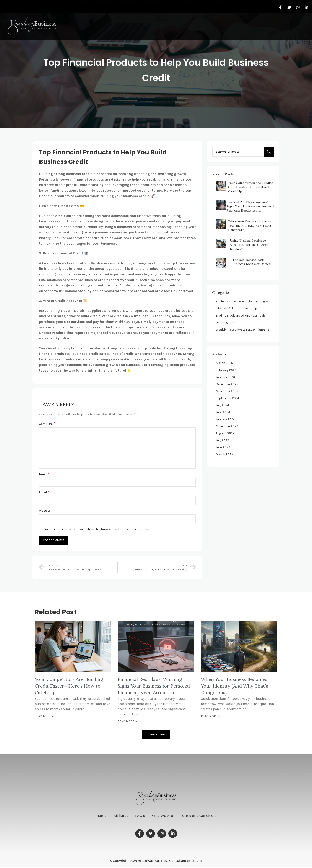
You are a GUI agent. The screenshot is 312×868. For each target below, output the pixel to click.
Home (98, 816)
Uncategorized (226, 322)
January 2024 (225, 419)
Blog (189, 23)
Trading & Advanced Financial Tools (241, 316)
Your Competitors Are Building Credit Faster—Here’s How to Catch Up (251, 187)
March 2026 (224, 363)
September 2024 (227, 398)
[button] (156, 735)
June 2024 (223, 412)
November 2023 (227, 426)
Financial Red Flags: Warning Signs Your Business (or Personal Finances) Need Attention (250, 206)
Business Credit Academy (141, 23)
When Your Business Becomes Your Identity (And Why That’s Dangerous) (250, 225)
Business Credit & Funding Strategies (242, 301)
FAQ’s (140, 816)
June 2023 (223, 447)
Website (45, 511)
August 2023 (225, 433)
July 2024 (222, 405)
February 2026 (226, 370)
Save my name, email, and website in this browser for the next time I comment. (98, 529)
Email (44, 492)
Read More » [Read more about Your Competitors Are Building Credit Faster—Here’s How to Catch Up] (44, 716)
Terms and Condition (201, 816)
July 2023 (223, 440)
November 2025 (227, 391)
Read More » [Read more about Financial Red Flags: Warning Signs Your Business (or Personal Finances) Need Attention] (127, 721)
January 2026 (225, 377)
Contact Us (219, 23)
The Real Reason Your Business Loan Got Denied (252, 262)
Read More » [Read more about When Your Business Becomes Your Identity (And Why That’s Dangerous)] (210, 716)
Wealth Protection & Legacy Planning (242, 330)
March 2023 (224, 454)
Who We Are (104, 23)
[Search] (243, 152)
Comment (47, 424)
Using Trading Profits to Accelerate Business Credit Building (249, 245)
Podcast (174, 23)
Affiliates (119, 816)
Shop (201, 23)
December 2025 (227, 384)
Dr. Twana (80, 23)
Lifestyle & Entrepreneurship (236, 308)
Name (44, 474)
